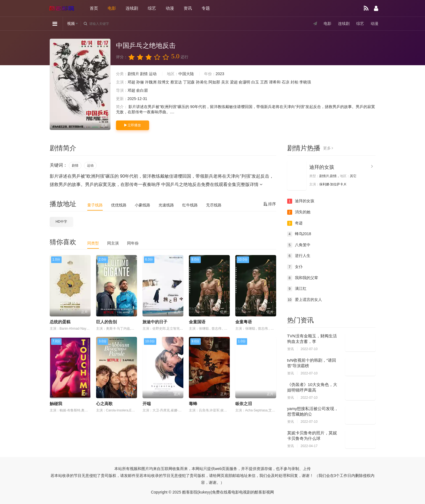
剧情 (144, 74)
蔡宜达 (176, 82)
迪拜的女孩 (322, 167)
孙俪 (140, 82)
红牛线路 (190, 205)
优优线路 (119, 205)
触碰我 (56, 404)
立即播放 (133, 125)
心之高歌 (104, 404)
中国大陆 (186, 74)
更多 (328, 148)
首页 (94, 8)
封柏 (294, 82)
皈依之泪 (244, 404)
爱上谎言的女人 (305, 300)
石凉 (286, 82)
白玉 (255, 82)
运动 (153, 74)
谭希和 (275, 82)
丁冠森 (189, 82)
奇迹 (295, 223)
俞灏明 (244, 82)
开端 (147, 404)
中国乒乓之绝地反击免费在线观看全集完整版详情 (212, 184)
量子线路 (95, 205)
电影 (112, 8)
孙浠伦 (202, 82)
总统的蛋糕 (60, 322)
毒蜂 (193, 404)
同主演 (113, 243)
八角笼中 (299, 245)
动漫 (170, 8)
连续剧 (132, 8)
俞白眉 (142, 90)
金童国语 (197, 322)
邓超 (131, 82)
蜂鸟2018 (299, 234)
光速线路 (166, 205)
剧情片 (133, 74)
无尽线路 (214, 205)
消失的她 (299, 212)
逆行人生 (299, 256)
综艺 (152, 8)
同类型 (93, 243)
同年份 (133, 243)
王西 (264, 82)
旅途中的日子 (155, 322)
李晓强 (305, 82)
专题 (206, 8)
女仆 (295, 267)
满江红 (297, 289)
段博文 (163, 82)
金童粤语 (244, 322)
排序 (270, 204)
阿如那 (214, 82)
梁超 (234, 82)
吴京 (225, 82)
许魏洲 (151, 82)
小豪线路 (142, 205)
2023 (220, 74)
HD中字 (61, 222)
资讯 (188, 8)
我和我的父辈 (303, 278)
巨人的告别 (106, 322)
